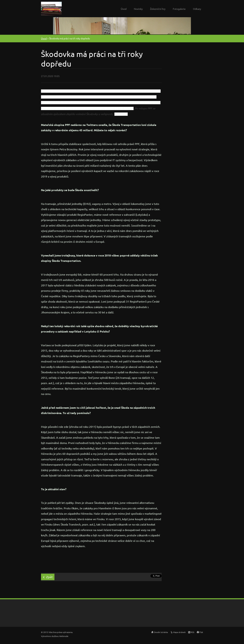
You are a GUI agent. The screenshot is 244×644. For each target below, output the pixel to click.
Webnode (64, 636)
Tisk (201, 632)
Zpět (49, 577)
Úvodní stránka (161, 632)
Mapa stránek (179, 632)
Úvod (124, 9)
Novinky (138, 9)
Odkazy (197, 9)
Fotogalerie (179, 9)
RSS (192, 632)
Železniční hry (158, 9)
